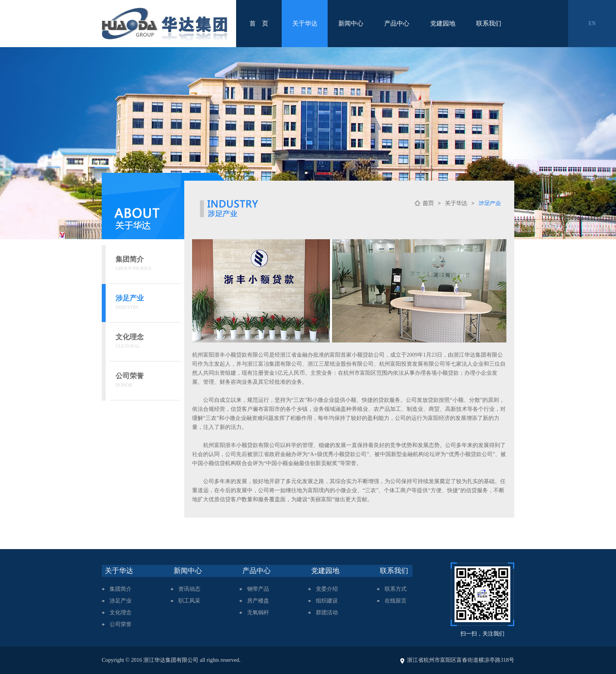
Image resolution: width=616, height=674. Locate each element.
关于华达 (305, 23)
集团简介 (121, 589)
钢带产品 (258, 589)
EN (592, 23)
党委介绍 (327, 589)
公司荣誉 (121, 624)
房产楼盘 (258, 601)
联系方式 (396, 589)
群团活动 (327, 613)
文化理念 (121, 613)
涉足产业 (121, 601)
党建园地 (443, 23)
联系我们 (489, 23)
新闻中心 (351, 23)
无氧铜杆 (258, 613)
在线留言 (396, 601)
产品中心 (397, 23)
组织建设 (327, 601)
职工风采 (189, 601)
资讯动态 (189, 589)
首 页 (259, 23)
